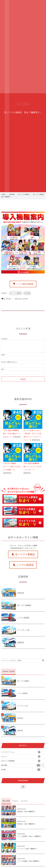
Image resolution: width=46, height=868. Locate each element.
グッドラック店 (23, 630)
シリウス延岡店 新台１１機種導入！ (30, 836)
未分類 (21, 770)
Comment (4, 339)
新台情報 (27, 293)
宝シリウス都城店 (16, 293)
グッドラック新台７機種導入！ (28, 849)
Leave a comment (22, 299)
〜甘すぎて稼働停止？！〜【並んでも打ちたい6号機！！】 (12, 467)
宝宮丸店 (21, 593)
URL (3, 369)
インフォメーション (21, 752)
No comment (7, 299)
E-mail (3, 362)
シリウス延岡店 (25, 565)
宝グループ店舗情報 (21, 761)
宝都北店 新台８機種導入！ (27, 812)
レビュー (21, 756)
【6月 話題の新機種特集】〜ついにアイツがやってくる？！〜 (32, 467)
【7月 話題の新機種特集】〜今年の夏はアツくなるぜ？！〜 (12, 434)
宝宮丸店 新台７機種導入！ (27, 824)
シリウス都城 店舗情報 (24, 284)
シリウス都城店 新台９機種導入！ (29, 861)
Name (3, 355)
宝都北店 (21, 642)
